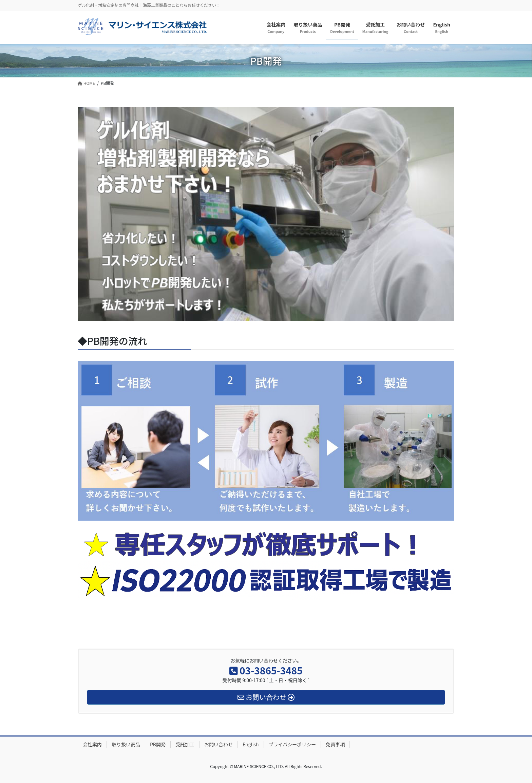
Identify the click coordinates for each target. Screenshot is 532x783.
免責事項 (335, 744)
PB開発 (158, 744)
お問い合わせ (218, 744)
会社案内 (92, 744)
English (251, 744)
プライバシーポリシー (292, 744)
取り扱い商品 (126, 744)
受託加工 (185, 744)
